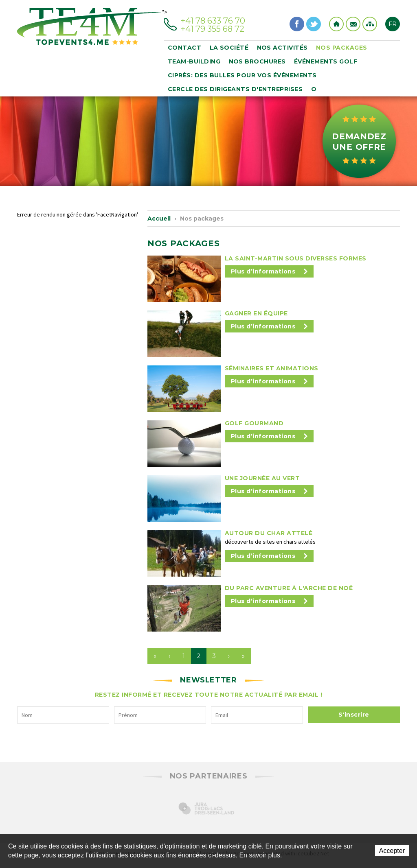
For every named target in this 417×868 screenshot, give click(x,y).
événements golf (326, 61)
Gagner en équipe (256, 313)
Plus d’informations (269, 271)
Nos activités (283, 48)
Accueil (159, 219)
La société (229, 48)
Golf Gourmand (254, 423)
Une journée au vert (262, 478)
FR (393, 24)
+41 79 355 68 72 (213, 29)
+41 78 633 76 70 (213, 21)
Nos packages (342, 48)
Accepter (392, 851)
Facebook (297, 24)
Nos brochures (258, 61)
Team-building (194, 61)
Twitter (314, 24)
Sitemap (370, 24)
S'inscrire (354, 715)
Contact (353, 24)
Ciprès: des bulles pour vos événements (242, 75)
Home (336, 24)
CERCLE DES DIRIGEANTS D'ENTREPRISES (235, 89)
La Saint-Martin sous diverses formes (296, 258)
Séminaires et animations (272, 368)
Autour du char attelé (269, 533)
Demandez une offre (359, 142)
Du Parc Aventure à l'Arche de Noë (289, 588)
